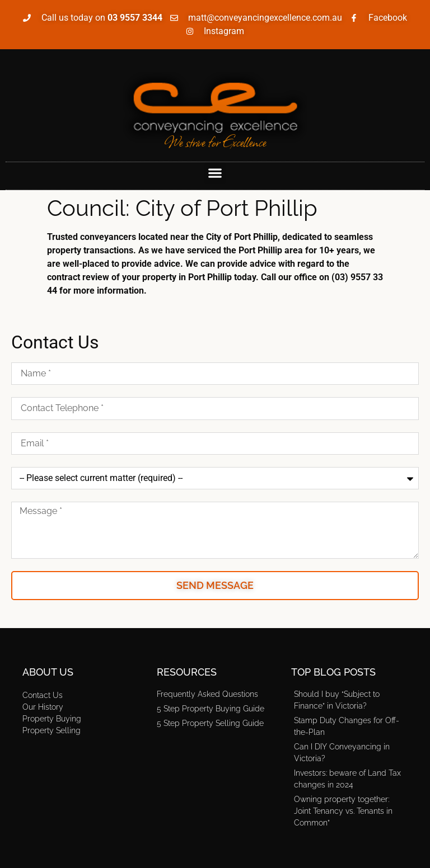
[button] (215, 173)
